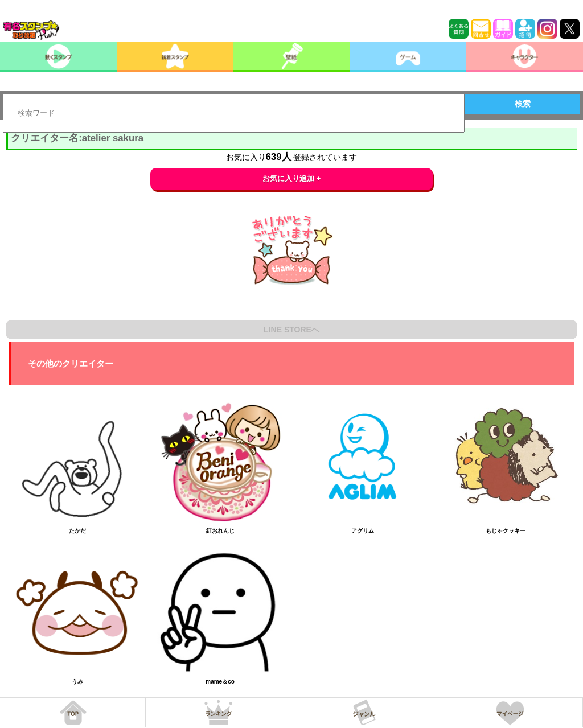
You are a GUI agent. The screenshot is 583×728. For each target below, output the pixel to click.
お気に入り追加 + (292, 178)
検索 (523, 104)
